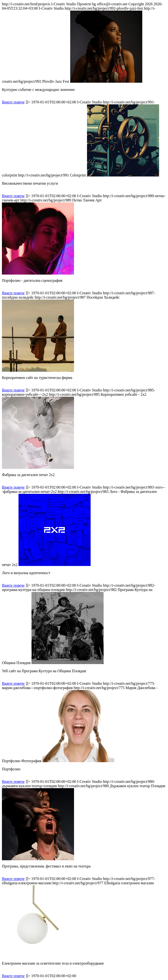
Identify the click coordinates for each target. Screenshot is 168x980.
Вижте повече (13, 102)
